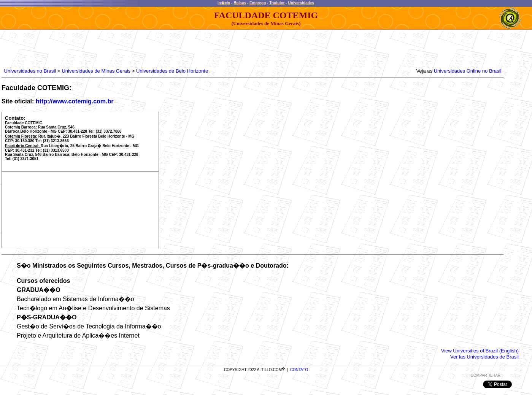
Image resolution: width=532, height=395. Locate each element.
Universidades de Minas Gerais (96, 71)
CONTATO (299, 370)
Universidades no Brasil (30, 71)
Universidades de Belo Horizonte (172, 71)
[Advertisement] (141, 47)
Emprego (258, 3)
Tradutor (277, 3)
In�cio (224, 3)
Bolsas (240, 3)
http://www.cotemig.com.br (75, 101)
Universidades (301, 3)
